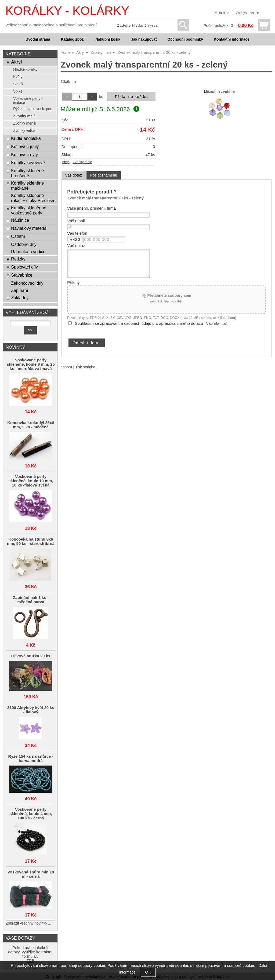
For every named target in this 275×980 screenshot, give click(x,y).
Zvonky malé (82, 162)
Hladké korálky (25, 70)
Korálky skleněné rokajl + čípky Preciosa (33, 198)
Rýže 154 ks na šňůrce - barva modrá (31, 759)
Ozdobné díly (24, 244)
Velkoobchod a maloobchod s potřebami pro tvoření (51, 25)
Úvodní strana (38, 39)
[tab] (74, 175)
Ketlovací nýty (24, 154)
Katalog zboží (73, 39)
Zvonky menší (25, 123)
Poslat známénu (104, 175)
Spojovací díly (24, 267)
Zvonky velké (24, 131)
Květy (18, 77)
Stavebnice (22, 275)
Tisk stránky (85, 367)
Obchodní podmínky (185, 39)
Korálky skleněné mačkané (27, 186)
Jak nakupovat (144, 39)
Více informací (216, 324)
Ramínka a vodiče (28, 252)
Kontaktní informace (232, 39)
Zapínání (19, 290)
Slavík (18, 84)
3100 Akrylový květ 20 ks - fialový (31, 710)
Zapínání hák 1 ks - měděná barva (31, 600)
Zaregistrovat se (247, 13)
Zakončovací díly (27, 283)
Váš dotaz (74, 175)
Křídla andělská (26, 138)
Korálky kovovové (28, 163)
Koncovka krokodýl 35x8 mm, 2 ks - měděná (31, 425)
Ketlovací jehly (25, 146)
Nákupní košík (108, 39)
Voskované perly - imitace (28, 101)
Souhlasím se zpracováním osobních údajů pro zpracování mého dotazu (139, 323)
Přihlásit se (221, 13)
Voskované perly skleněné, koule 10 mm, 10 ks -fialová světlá (31, 481)
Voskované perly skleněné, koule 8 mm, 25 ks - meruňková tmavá (31, 364)
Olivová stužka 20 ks (31, 656)
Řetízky (18, 259)
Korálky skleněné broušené (27, 173)
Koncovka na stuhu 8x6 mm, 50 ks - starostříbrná (31, 541)
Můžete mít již (100, 109)
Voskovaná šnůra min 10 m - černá (31, 874)
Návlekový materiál (29, 228)
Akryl (66, 162)
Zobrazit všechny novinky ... (28, 923)
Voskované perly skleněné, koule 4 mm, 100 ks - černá (31, 814)
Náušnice (20, 220)
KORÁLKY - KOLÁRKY (67, 11)
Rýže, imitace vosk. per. (33, 109)
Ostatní (18, 236)
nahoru (66, 367)
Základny (20, 298)
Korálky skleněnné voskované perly (29, 210)
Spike (18, 91)
